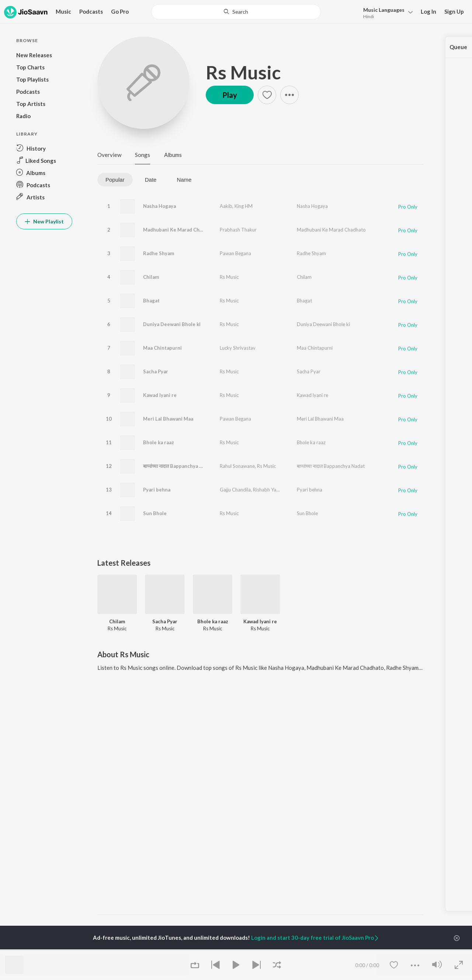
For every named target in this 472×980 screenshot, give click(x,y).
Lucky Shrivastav (238, 348)
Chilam (151, 277)
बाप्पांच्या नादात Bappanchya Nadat (178, 466)
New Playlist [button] (44, 221)
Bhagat (151, 301)
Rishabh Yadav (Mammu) (280, 490)
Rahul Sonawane (237, 466)
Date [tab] (151, 180)
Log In (428, 11)
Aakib (226, 206)
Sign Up (454, 11)
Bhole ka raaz (159, 442)
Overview (109, 155)
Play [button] (230, 95)
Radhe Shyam (159, 253)
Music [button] (63, 11)
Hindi (369, 16)
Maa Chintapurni (162, 348)
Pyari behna (157, 490)
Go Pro (120, 11)
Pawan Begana (235, 253)
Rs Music (243, 72)
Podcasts (91, 11)
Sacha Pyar (156, 371)
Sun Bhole (155, 513)
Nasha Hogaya (159, 206)
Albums (173, 155)
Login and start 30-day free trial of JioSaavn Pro (315, 938)
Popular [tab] (115, 180)
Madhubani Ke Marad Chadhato (179, 230)
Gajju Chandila (235, 490)
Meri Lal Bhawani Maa (168, 419)
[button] (386, 12)
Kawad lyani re (160, 395)
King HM (244, 206)
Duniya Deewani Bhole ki (172, 324)
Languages (384, 10)
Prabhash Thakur (238, 230)
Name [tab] (184, 180)
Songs (143, 155)
